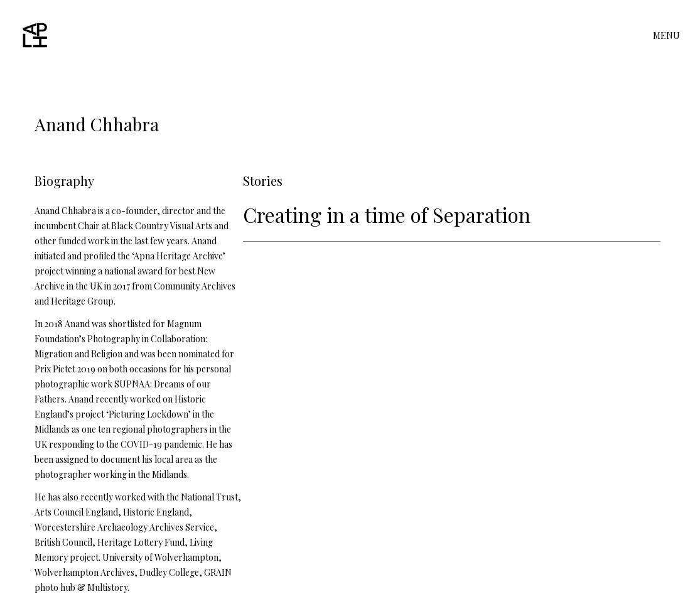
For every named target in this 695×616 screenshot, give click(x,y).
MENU (666, 36)
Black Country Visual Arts (161, 226)
